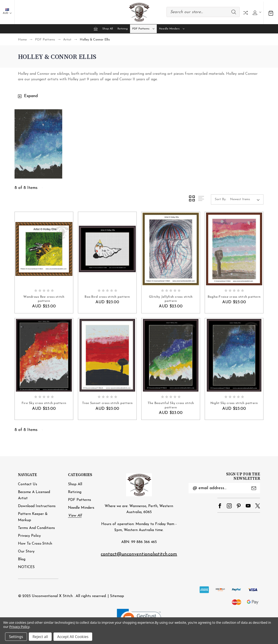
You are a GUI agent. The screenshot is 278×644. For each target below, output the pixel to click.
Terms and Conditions (36, 528)
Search (234, 12)
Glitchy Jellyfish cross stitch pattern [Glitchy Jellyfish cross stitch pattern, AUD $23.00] (171, 299)
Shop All (108, 29)
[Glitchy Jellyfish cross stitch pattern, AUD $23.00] (171, 249)
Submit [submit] (254, 488)
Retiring (123, 29)
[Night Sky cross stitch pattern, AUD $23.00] (234, 355)
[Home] (96, 29)
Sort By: (221, 199)
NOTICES (26, 567)
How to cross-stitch (35, 544)
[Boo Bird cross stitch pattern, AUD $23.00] (107, 249)
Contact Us (28, 484)
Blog (22, 559)
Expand (31, 96)
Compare (245, 13)
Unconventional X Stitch (52, 596)
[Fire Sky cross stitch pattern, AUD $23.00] (44, 355)
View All (75, 516)
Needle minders (172, 29)
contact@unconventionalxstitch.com (139, 554)
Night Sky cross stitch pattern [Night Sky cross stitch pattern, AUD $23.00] (234, 403)
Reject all (40, 637)
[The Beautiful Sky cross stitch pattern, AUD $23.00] (171, 355)
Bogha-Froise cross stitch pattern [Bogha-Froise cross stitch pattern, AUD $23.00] (234, 297)
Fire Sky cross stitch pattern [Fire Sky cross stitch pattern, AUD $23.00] (44, 403)
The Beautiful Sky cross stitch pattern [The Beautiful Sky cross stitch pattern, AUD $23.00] (171, 405)
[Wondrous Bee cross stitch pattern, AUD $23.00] (44, 249)
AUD (7, 11)
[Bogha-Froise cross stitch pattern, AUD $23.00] (234, 249)
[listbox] (246, 199)
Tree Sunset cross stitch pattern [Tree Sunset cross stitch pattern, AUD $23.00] (107, 403)
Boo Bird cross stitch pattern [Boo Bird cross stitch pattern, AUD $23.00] (107, 297)
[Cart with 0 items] (271, 13)
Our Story (26, 552)
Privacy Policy (29, 536)
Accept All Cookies (73, 637)
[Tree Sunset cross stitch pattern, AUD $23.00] (107, 355)
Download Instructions (37, 506)
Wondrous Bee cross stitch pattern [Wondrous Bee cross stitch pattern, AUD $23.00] (44, 299)
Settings (16, 637)
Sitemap (117, 596)
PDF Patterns (143, 29)
